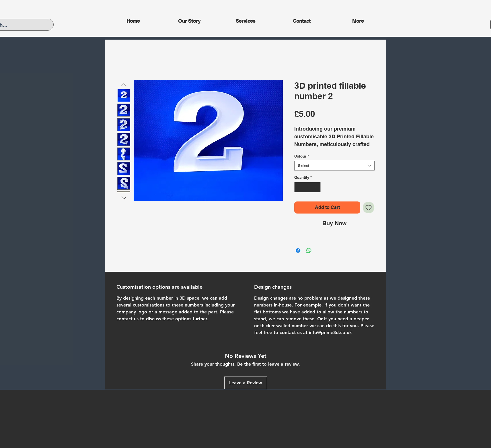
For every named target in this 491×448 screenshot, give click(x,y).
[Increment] (317, 187)
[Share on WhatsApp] (309, 251)
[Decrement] (299, 187)
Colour (302, 156)
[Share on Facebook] (298, 251)
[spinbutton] (308, 187)
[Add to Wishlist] (369, 207)
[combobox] (334, 166)
